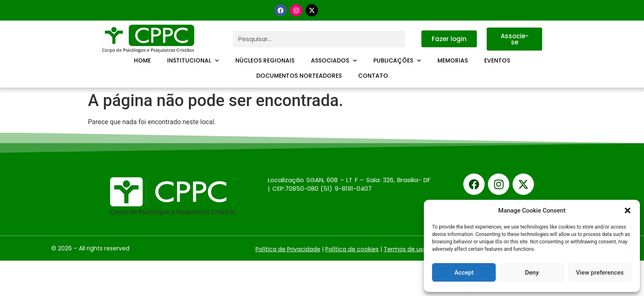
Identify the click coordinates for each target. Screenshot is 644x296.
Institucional (193, 61)
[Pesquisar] (413, 39)
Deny (532, 273)
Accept (464, 273)
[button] (628, 210)
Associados (334, 61)
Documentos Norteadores (299, 76)
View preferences (600, 273)
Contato (373, 76)
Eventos (497, 60)
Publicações (397, 61)
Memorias (453, 60)
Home (142, 60)
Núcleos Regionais (265, 60)
